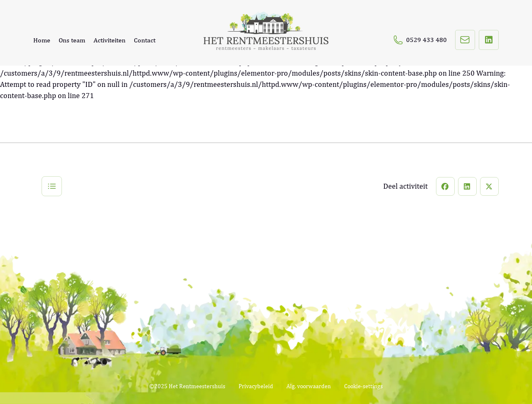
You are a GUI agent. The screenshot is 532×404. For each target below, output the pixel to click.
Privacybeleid (256, 386)
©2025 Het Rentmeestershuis (187, 386)
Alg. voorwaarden (309, 386)
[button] (445, 186)
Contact (145, 40)
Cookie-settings (363, 386)
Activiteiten (110, 40)
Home (42, 40)
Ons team (72, 40)
